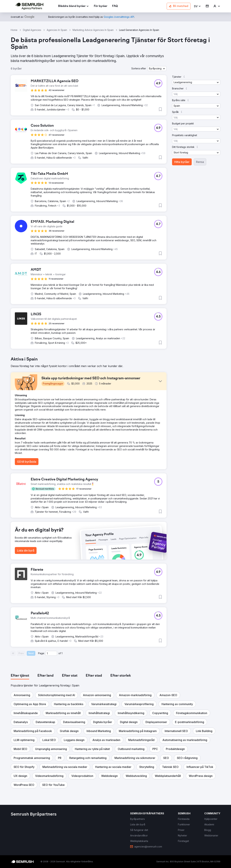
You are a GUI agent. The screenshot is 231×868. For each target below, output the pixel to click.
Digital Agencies (32, 30)
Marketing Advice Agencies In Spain (93, 30)
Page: (41, 653)
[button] (197, 6)
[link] (101, 6)
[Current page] (51, 653)
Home (14, 30)
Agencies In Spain (57, 30)
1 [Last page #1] (62, 653)
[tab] (20, 676)
